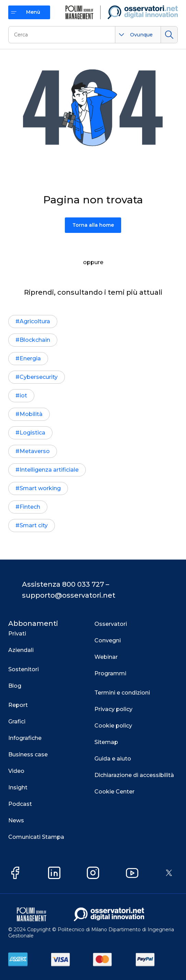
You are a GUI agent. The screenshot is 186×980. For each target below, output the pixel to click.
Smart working (40, 488)
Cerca (169, 35)
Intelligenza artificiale (49, 470)
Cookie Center (114, 792)
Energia (30, 358)
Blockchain (35, 340)
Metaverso (35, 451)
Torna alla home (93, 225)
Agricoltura (35, 321)
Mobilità (31, 414)
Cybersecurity (39, 377)
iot (23, 396)
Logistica (32, 433)
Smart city (34, 525)
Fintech (30, 507)
